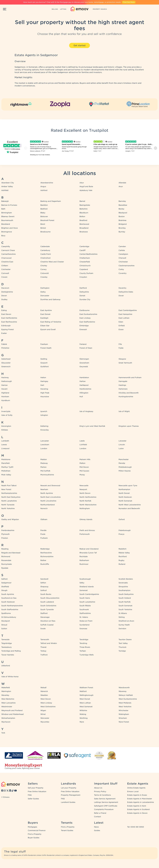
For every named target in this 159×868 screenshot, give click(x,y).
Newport (83, 489)
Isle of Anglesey (86, 411)
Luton (121, 448)
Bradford (83, 220)
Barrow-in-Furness (9, 205)
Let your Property (69, 788)
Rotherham (84, 560)
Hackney (5, 378)
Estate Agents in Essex (137, 795)
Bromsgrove (7, 232)
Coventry (123, 273)
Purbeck (44, 538)
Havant (4, 389)
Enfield (122, 326)
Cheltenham (85, 258)
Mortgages (32, 827)
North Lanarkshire (9, 501)
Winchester (123, 710)
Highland (5, 393)
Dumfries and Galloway (50, 300)
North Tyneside (8, 505)
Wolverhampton (8, 718)
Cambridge (84, 246)
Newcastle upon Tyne (128, 486)
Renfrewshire (46, 553)
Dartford (83, 288)
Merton (43, 467)
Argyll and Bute (86, 187)
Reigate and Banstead (11, 553)
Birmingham (7, 213)
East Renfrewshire (9, 322)
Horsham (5, 397)
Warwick (44, 691)
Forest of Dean (86, 348)
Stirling (122, 617)
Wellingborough (86, 695)
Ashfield (5, 190)
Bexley (121, 209)
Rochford (123, 557)
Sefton (43, 583)
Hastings (122, 385)
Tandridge (84, 640)
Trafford (44, 655)
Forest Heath (46, 348)
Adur (82, 183)
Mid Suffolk (45, 471)
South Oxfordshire (48, 606)
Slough (4, 590)
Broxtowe (84, 232)
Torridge (122, 651)
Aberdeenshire (47, 183)
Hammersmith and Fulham (130, 378)
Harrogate (123, 381)
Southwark (84, 610)
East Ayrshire (46, 310)
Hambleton (84, 378)
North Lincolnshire (48, 501)
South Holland (125, 598)
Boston (122, 217)
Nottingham (85, 508)
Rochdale (84, 557)
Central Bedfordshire (88, 254)
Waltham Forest (86, 688)
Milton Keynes (125, 471)
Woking (83, 714)
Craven (4, 277)
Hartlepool (84, 385)
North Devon (85, 493)
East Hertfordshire (9, 318)
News (96, 827)
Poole (43, 534)
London (44, 448)
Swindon (122, 629)
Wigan (43, 710)
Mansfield (5, 463)
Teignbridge (7, 643)
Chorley (44, 266)
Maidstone (6, 459)
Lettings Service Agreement (106, 802)
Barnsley (122, 201)
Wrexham (123, 718)
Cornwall (5, 273)
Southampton (124, 590)
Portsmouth (85, 534)
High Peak (45, 393)
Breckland (6, 224)
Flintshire (5, 348)
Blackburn (84, 213)
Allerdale (122, 183)
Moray (82, 475)
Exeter (4, 333)
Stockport (6, 621)
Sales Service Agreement (105, 799)
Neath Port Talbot (9, 486)
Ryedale (5, 568)
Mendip (122, 463)
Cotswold (45, 273)
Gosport (44, 363)
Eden (121, 322)
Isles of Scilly (7, 415)
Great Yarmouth (125, 363)
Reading (5, 549)
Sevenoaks (123, 583)
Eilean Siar (45, 326)
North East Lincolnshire (50, 497)
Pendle (43, 530)
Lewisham (45, 445)
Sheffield (5, 587)
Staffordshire (85, 613)
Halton (43, 378)
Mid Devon (84, 467)
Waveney (123, 691)
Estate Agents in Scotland (138, 809)
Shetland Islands (87, 587)
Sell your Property (36, 788)
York (3, 733)
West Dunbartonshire (128, 699)
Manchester (124, 459)
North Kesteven (125, 497)
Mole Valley (6, 475)
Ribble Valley (124, 553)
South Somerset (125, 606)
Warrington (6, 691)
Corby (121, 269)
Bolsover (44, 217)
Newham (44, 489)
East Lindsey (85, 318)
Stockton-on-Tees (48, 621)
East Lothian (124, 318)
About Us (98, 788)
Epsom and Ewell (48, 330)
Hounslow (45, 397)
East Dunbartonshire (88, 314)
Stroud (4, 625)
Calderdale (45, 246)
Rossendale (6, 560)
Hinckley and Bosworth (129, 393)
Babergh (5, 201)
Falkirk (4, 344)
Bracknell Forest (47, 220)
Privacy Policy (100, 792)
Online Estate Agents (136, 788)
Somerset (84, 590)
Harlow (83, 381)
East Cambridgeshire (128, 310)
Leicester (122, 441)
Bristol (43, 228)
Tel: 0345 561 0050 (136, 827)
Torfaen (83, 651)
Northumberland (48, 505)
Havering (44, 389)
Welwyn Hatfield (126, 695)
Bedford (44, 209)
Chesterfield (85, 262)
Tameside (5, 640)
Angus (43, 187)
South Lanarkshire (87, 602)
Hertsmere (123, 389)
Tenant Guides (67, 830)
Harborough (7, 381)
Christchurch (85, 266)
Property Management (71, 795)
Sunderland (84, 625)
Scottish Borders (126, 579)
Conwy (43, 269)
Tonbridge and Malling (11, 651)
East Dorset (45, 314)
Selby (82, 583)
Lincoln (122, 445)
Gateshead (6, 359)
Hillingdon (84, 393)
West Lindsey (46, 703)
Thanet (43, 647)
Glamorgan (84, 359)
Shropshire (123, 587)
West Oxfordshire (48, 707)
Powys (121, 534)
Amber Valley (7, 187)
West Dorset (85, 699)
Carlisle (122, 250)
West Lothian (85, 703)
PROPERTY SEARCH (100, 9)
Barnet (82, 201)
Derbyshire (84, 292)
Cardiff (82, 250)
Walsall (43, 688)
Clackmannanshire (126, 266)
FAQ (30, 795)
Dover (121, 296)
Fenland (83, 344)
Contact (97, 817)
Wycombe (45, 722)
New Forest (6, 489)
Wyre (82, 722)
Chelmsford (45, 258)
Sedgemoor (6, 583)
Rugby (121, 560)
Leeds (82, 441)
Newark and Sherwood (50, 486)
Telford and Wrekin (49, 643)
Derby (43, 292)
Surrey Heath (124, 625)
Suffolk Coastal (47, 625)
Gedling (44, 359)
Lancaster (45, 441)
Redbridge (45, 549)
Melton (82, 463)
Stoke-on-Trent (86, 621)
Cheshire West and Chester (52, 262)
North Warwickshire (88, 505)
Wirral (43, 714)
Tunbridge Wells (87, 655)
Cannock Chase (8, 250)
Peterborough (125, 530)
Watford (83, 691)
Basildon (44, 205)
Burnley (122, 232)
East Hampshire (125, 314)
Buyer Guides (34, 838)
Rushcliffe (45, 564)
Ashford (44, 190)
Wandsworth (124, 688)
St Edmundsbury (9, 617)
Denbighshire (7, 292)
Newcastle (84, 486)
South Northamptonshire (12, 606)
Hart (42, 385)
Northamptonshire (9, 493)
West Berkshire (8, 699)
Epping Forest (8, 330)
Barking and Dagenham (51, 201)
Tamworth (45, 640)
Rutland (122, 564)
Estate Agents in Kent (137, 806)
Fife (120, 344)
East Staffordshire (87, 322)
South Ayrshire (8, 594)
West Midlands (125, 703)
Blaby (43, 213)
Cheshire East (7, 262)
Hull (81, 397)
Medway (44, 463)
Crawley (44, 277)
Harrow (4, 385)
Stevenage (45, 617)
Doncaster (45, 296)
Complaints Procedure (104, 809)
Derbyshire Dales (126, 292)
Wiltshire (83, 710)
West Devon (46, 699)
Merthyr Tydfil (7, 467)
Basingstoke (85, 205)
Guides (97, 830)
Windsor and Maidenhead (12, 714)
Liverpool (5, 448)
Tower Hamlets (8, 655)
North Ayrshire (47, 493)
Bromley (122, 228)
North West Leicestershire (130, 505)
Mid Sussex (84, 471)
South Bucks (46, 594)
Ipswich (44, 411)
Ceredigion (123, 254)
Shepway (44, 587)
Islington (44, 415)
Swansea (83, 629)
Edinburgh (6, 326)
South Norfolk (125, 602)
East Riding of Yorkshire (51, 322)
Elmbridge (84, 326)
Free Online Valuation (37, 792)
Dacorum (5, 288)
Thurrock (122, 647)
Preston (5, 538)
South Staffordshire (10, 610)
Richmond (6, 557)
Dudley (4, 300)
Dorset (82, 296)
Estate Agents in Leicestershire (141, 802)
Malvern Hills (85, 459)
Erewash (83, 330)
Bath (3, 209)
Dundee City (85, 300)
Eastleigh (44, 318)
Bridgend (123, 224)
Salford (4, 579)
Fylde (121, 348)
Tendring (83, 643)
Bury (3, 236)
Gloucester (6, 363)
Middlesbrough (125, 467)
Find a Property (35, 834)
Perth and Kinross (87, 530)
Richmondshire (47, 557)
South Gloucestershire (50, 598)
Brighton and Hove (9, 228)
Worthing (84, 718)
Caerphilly (6, 246)
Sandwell (44, 579)
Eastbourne (84, 310)
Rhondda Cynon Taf (88, 553)
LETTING (63, 9)
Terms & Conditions (102, 795)
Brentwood (84, 224)
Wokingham (124, 714)
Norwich (44, 508)
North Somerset (125, 501)
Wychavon (6, 722)
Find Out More (129, 2)
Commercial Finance (37, 830)
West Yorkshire (125, 707)
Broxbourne (45, 232)
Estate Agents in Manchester (140, 799)
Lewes (4, 445)
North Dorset (124, 493)
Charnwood (6, 258)
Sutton (4, 629)
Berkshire (83, 209)
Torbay (43, 651)
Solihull (44, 590)
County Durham (86, 273)
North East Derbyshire (11, 497)
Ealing (4, 310)
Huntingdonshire (126, 397)
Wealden (44, 695)
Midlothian (6, 471)
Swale (43, 629)
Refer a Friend (100, 813)
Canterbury (45, 250)
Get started (79, 45)
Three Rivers (85, 647)
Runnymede (7, 564)
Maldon (44, 459)
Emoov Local (133, 792)
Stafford (44, 613)
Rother (43, 560)
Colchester (6, 269)
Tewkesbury (6, 647)
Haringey (44, 381)
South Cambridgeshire (89, 594)
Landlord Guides (68, 802)
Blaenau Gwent (8, 217)
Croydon (83, 277)
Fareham (44, 344)
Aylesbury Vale (86, 190)
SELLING (55, 9)
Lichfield (83, 445)
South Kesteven (8, 602)
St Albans (123, 613)
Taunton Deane (125, 640)
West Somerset (86, 707)
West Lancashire (8, 703)
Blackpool (123, 213)
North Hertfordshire (88, 497)
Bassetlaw (123, 205)
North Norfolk (85, 501)
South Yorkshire (125, 610)
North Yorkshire (8, 508)
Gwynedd (84, 367)
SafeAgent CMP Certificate (106, 806)
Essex (121, 330)
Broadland (84, 228)
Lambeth (5, 441)
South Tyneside (47, 610)
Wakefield (6, 688)
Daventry (122, 288)
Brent (43, 224)
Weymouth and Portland (12, 710)
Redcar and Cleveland (89, 549)
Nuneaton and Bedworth (129, 508)
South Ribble (85, 606)
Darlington (45, 288)
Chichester (123, 262)
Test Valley (123, 643)
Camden (122, 246)
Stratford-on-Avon (126, 621)
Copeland (84, 269)
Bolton (82, 217)
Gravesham (84, 363)
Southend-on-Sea (9, 598)
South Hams (85, 598)
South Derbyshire (126, 594)
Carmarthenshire (8, 254)
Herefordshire (85, 389)
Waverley (5, 695)
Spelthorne (6, 613)
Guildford (44, 367)
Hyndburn (6, 400)
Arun (121, 187)
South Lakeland (47, 602)
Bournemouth (7, 220)
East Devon (6, 314)
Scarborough (85, 579)
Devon (4, 296)
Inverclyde (6, 411)
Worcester (45, 718)
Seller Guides (33, 799)
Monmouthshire (47, 475)
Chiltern (5, 266)
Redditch (123, 549)
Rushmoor (84, 564)
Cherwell (122, 258)
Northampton (124, 489)
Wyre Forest (124, 722)
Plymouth (5, 534)
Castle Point (46, 254)
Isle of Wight (124, 411)
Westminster (7, 707)
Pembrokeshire (8, 530)
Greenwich (6, 367)
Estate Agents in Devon (137, 813)
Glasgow (122, 359)
